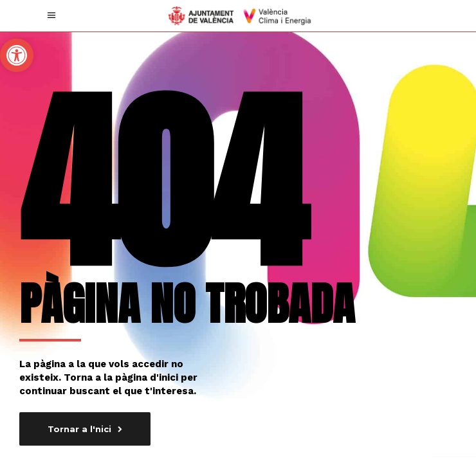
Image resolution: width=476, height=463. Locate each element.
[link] (17, 55)
